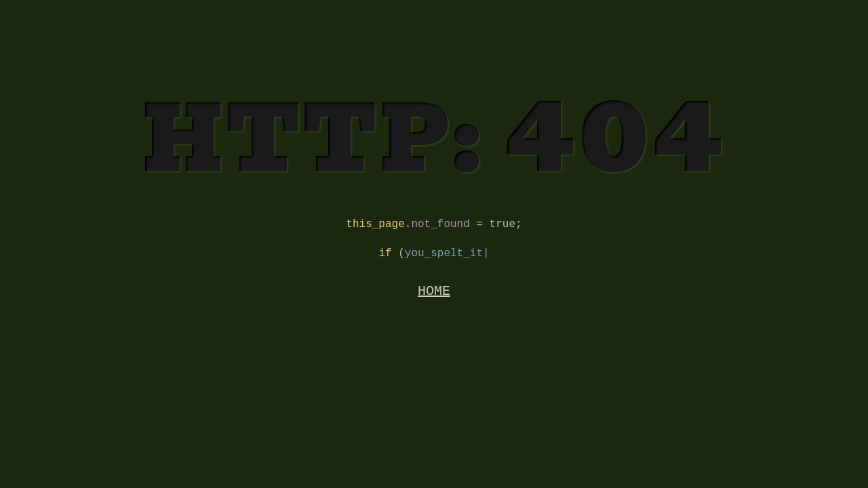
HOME (434, 298)
